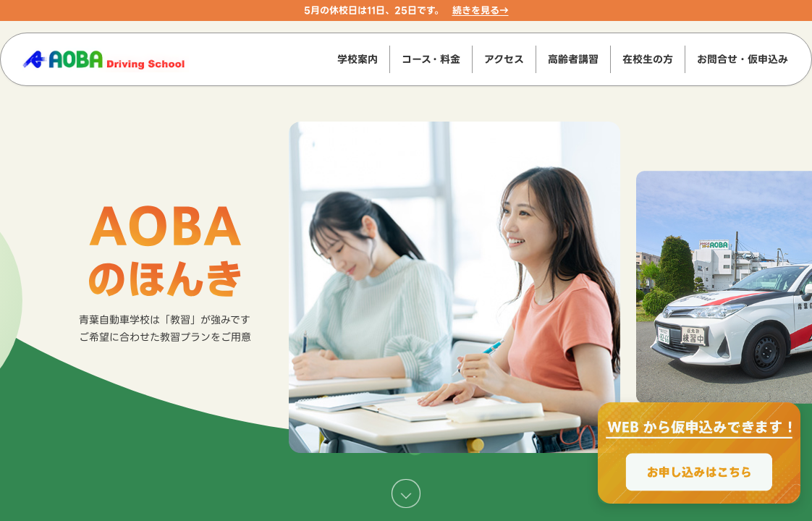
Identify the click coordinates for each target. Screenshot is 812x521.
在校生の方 (648, 59)
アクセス (504, 59)
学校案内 (358, 59)
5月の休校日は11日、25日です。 (374, 10)
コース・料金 (431, 59)
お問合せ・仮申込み (743, 59)
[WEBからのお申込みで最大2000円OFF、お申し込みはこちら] (699, 453)
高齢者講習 (573, 59)
